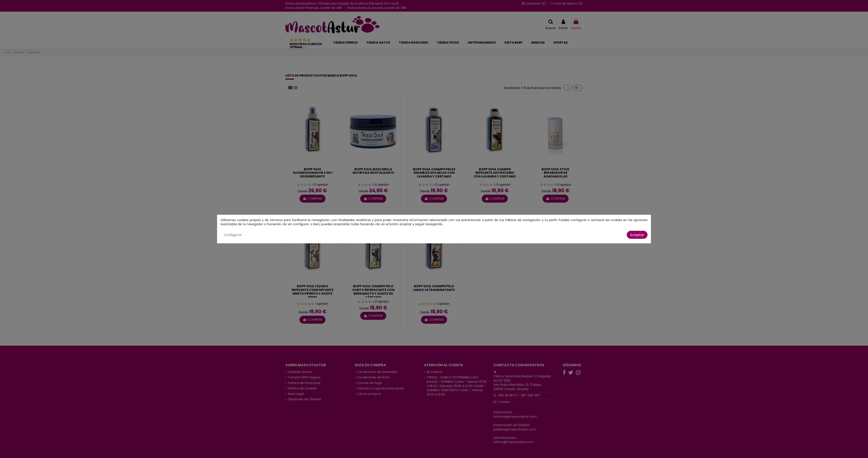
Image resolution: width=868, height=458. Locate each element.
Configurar (233, 235)
